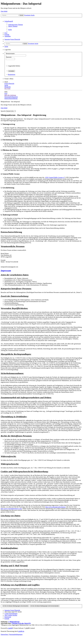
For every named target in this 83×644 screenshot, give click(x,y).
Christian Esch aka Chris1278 (21, 623)
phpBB (10, 628)
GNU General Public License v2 (55, 177)
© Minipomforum (14, 622)
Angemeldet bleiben (14, 66)
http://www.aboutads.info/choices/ (56, 507)
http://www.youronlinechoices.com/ (11, 509)
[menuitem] (15, 25)
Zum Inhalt (4, 11)
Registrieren (12, 74)
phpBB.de (21, 631)
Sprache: (3, 111)
